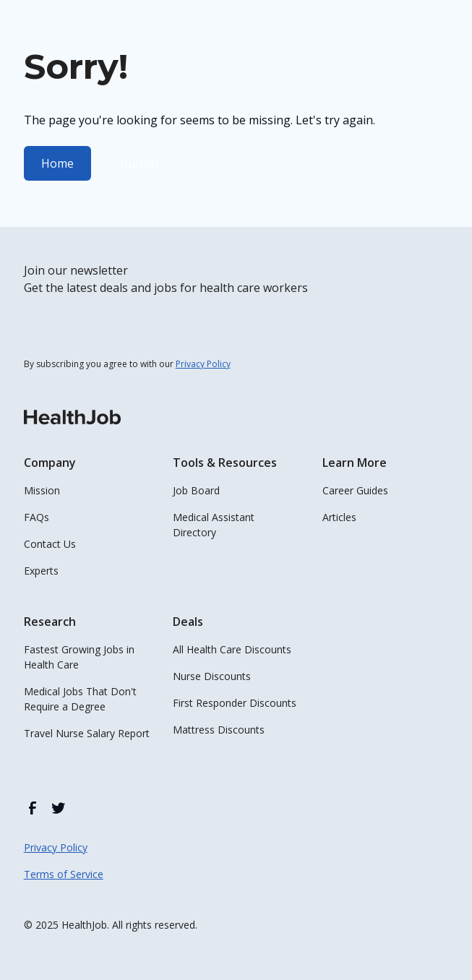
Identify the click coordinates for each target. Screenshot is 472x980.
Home (57, 163)
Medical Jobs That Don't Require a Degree (80, 699)
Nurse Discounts (212, 676)
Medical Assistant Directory (214, 525)
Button (139, 163)
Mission (42, 490)
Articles (339, 517)
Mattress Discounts (219, 730)
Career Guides (355, 490)
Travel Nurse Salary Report (87, 733)
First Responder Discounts (235, 703)
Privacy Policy (56, 847)
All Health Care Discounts (232, 649)
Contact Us (50, 544)
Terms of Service (64, 874)
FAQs (37, 517)
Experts (41, 571)
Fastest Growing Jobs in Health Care (79, 657)
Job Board (196, 490)
